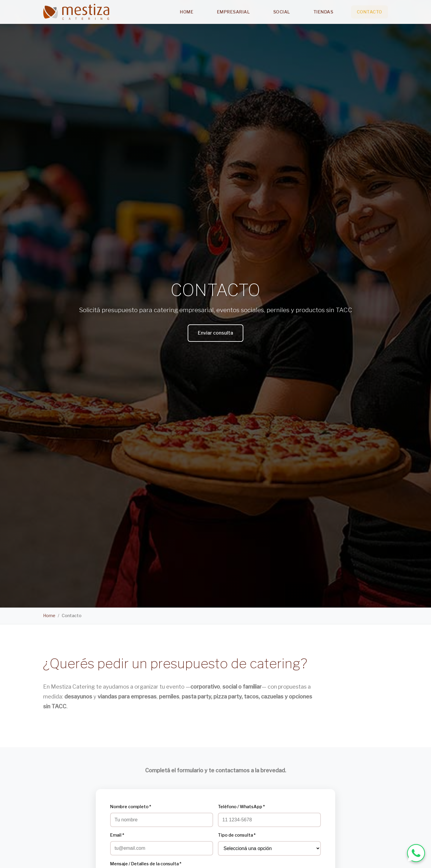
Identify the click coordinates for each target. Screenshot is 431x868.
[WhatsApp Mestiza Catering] (416, 853)
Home (187, 12)
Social (282, 12)
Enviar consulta (215, 333)
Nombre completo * (131, 807)
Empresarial (233, 12)
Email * (117, 835)
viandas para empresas (127, 697)
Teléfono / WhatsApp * (241, 807)
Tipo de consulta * (237, 835)
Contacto (369, 12)
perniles (169, 697)
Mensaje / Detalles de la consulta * (146, 864)
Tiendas (323, 12)
